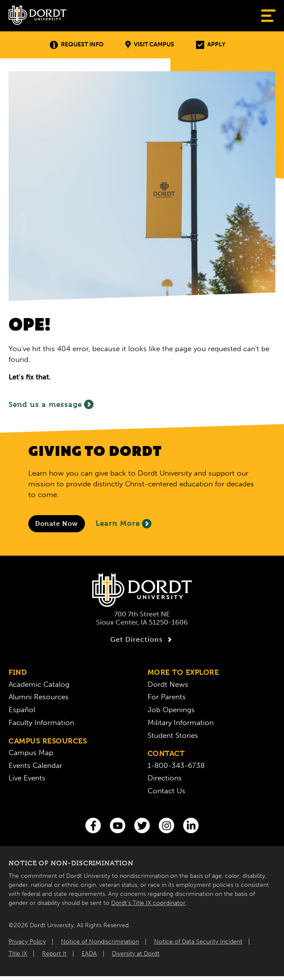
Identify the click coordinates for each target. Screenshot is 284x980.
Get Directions (142, 640)
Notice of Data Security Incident (198, 942)
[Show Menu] (268, 16)
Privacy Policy (27, 942)
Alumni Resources (39, 697)
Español (22, 710)
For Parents (167, 697)
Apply (211, 45)
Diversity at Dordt (136, 954)
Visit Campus (150, 45)
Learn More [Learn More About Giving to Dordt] (124, 524)
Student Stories (173, 735)
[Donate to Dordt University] (57, 524)
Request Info (77, 45)
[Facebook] (93, 825)
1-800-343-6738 (176, 765)
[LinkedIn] (191, 825)
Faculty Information (41, 722)
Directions (165, 778)
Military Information (181, 722)
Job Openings (171, 710)
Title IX (18, 954)
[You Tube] (118, 825)
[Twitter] (142, 825)
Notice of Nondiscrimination (100, 942)
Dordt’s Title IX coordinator (148, 903)
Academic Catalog (39, 684)
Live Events (27, 778)
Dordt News (168, 684)
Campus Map (31, 752)
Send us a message (51, 404)
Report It (54, 954)
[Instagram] (166, 825)
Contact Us (166, 791)
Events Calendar (35, 765)
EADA (89, 954)
